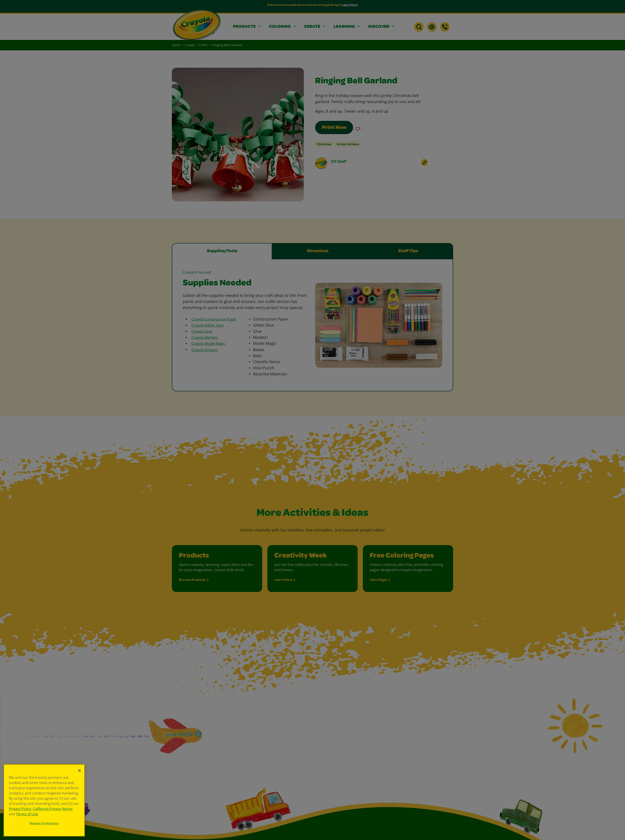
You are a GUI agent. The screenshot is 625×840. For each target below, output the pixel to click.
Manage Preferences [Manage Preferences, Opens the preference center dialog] (44, 823)
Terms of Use (27, 814)
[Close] (79, 771)
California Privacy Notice (53, 809)
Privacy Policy (20, 809)
